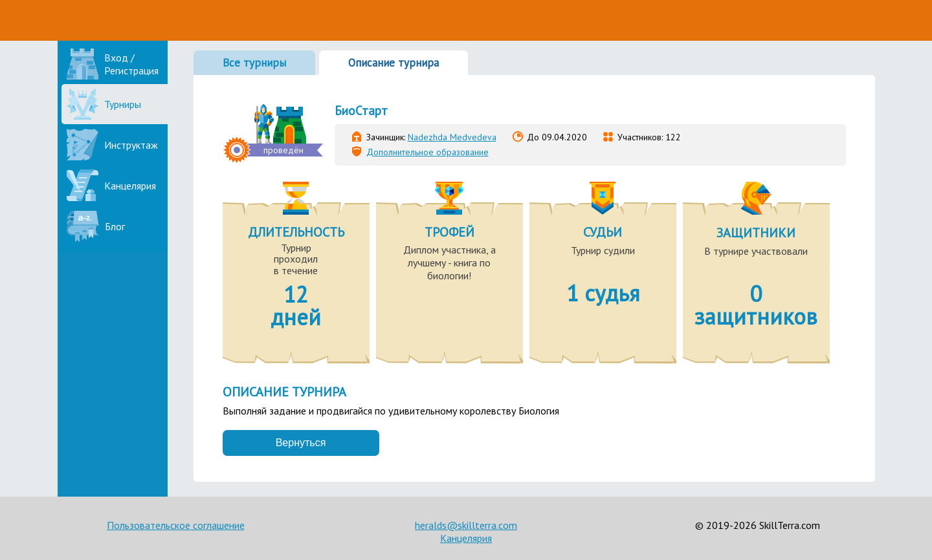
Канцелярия (466, 538)
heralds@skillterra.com (466, 525)
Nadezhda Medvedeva (452, 137)
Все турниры (254, 63)
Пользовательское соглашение (176, 525)
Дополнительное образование (427, 152)
